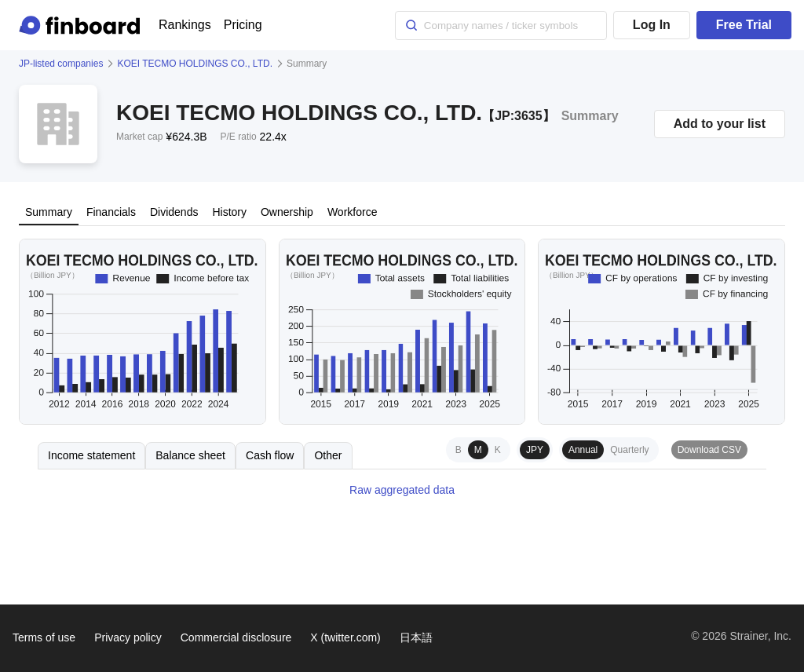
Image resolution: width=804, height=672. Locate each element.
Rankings (185, 25)
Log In (652, 25)
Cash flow (270, 455)
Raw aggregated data (402, 490)
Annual (583, 450)
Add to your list (720, 124)
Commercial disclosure (236, 637)
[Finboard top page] (82, 25)
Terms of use (44, 637)
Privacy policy (128, 637)
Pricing (243, 25)
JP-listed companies (61, 64)
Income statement (91, 455)
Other (328, 455)
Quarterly (629, 450)
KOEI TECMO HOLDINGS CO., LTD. (195, 64)
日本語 (416, 637)
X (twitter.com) (345, 637)
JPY (535, 450)
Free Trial (744, 25)
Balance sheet (190, 455)
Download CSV (709, 450)
